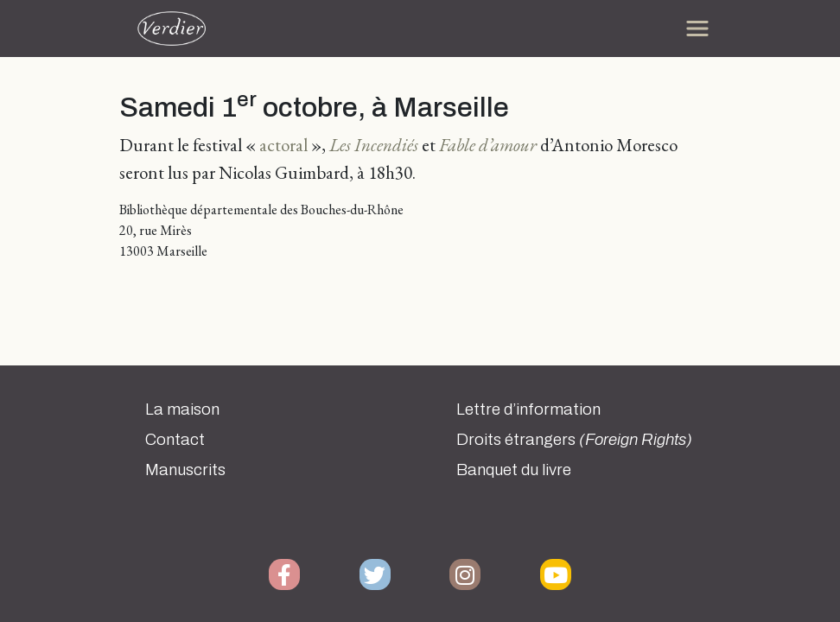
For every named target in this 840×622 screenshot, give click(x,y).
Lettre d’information (528, 409)
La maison (182, 409)
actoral (283, 145)
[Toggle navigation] (697, 29)
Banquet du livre (514, 470)
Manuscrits (185, 470)
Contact (175, 440)
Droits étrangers (574, 440)
